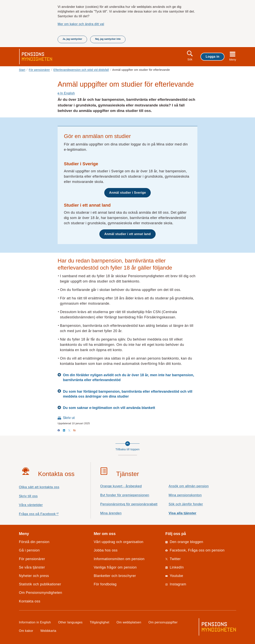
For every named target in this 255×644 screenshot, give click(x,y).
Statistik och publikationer (40, 584)
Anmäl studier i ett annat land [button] (127, 234)
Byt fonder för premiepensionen (125, 495)
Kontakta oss (30, 601)
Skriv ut (69, 418)
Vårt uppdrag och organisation (118, 542)
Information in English (35, 622)
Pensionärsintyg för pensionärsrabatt (129, 504)
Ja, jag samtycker (72, 39)
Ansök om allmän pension (189, 486)
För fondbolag (105, 584)
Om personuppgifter (163, 622)
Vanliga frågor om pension (115, 567)
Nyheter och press (34, 576)
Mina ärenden (111, 513)
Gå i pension (29, 550)
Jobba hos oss (106, 550)
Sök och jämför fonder (186, 504)
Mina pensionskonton (185, 495)
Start (22, 70)
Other (70, 622)
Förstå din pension (34, 542)
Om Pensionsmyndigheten (41, 593)
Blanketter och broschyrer (115, 576)
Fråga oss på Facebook (46, 515)
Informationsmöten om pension (119, 559)
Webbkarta (48, 631)
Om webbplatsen (129, 622)
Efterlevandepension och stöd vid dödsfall (81, 70)
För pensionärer (39, 70)
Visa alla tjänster (182, 513)
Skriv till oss (28, 496)
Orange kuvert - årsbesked (121, 486)
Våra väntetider (31, 505)
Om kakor (26, 631)
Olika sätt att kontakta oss (39, 487)
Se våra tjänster (32, 567)
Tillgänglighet (100, 622)
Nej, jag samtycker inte (108, 39)
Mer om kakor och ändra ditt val (81, 24)
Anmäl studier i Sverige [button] (128, 193)
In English (66, 93)
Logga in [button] (212, 56)
